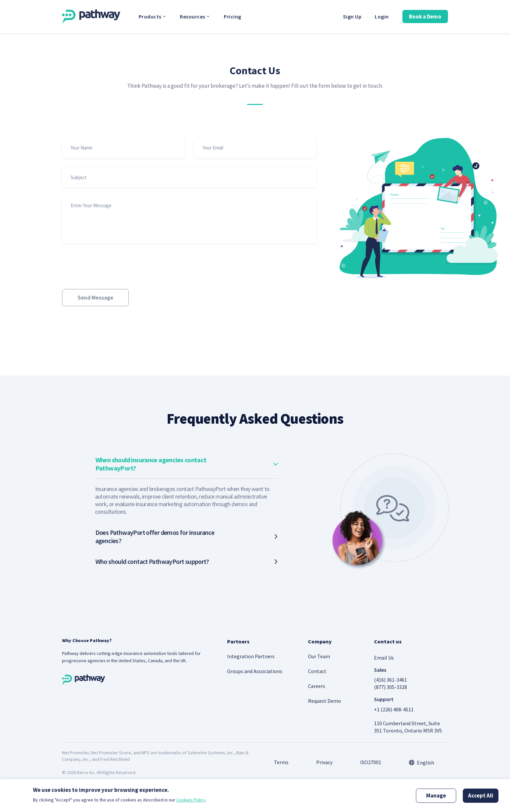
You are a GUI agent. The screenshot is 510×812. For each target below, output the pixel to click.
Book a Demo (425, 16)
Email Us (384, 658)
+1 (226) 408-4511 (394, 709)
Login (382, 16)
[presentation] (112, 266)
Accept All (481, 796)
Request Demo (324, 701)
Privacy (324, 762)
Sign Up (352, 16)
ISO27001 (371, 762)
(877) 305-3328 (391, 687)
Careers (317, 686)
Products (153, 16)
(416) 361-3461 (391, 680)
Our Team (319, 656)
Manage (436, 796)
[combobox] (422, 763)
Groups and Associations (255, 671)
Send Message (95, 298)
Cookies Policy (191, 800)
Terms (281, 762)
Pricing (233, 16)
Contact (317, 671)
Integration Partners (251, 656)
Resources (195, 16)
